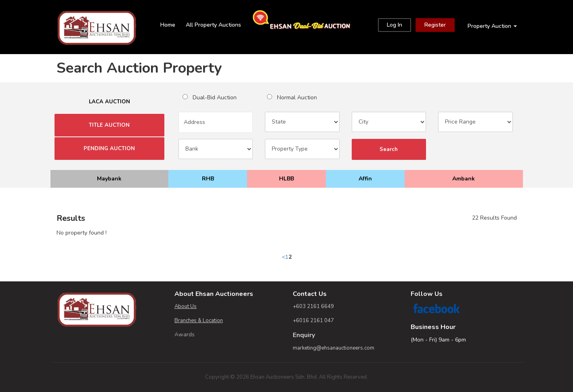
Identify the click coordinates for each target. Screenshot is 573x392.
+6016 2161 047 (313, 321)
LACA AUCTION (109, 102)
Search (389, 149)
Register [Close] (435, 25)
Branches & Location (199, 321)
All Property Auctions (213, 25)
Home (168, 25)
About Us (186, 306)
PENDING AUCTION (109, 149)
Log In (395, 25)
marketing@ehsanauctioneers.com (334, 348)
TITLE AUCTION (109, 125)
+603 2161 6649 (313, 306)
